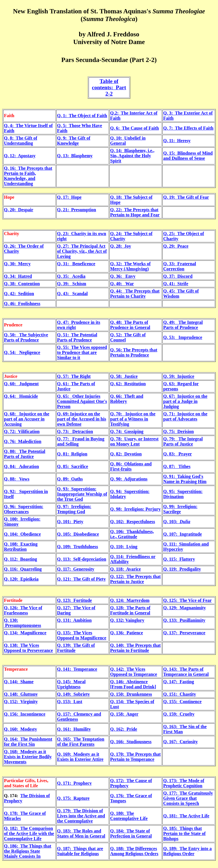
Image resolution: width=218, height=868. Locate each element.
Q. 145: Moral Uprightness (71, 684)
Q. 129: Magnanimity (185, 608)
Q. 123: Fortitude (75, 600)
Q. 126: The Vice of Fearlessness (23, 610)
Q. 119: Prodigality (182, 569)
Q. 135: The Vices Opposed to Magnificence (82, 635)
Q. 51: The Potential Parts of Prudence (77, 337)
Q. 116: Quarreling (23, 569)
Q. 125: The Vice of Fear (187, 600)
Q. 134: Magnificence (25, 633)
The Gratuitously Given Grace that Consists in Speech (188, 798)
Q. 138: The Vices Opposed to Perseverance (28, 648)
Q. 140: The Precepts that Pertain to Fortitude (135, 648)
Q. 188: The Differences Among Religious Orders (134, 851)
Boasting (29, 559)
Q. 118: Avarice (125, 569)
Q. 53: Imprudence (183, 337)
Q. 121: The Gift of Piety (81, 579)
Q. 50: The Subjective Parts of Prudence (26, 337)
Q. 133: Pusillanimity (184, 620)
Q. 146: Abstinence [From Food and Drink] (133, 684)
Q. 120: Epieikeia (21, 579)
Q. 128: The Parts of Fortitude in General (130, 610)
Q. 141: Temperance (77, 669)
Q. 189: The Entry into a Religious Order (187, 851)
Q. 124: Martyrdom (130, 600)
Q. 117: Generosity (76, 569)
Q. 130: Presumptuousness (23, 623)
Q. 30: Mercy (17, 264)
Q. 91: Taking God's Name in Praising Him (185, 479)
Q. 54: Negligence (22, 352)
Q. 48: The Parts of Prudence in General (130, 325)
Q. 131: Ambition (74, 620)
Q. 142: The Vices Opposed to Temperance (134, 672)
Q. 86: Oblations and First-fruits (131, 466)
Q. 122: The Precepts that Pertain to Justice (135, 579)
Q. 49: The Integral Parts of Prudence (183, 325)
